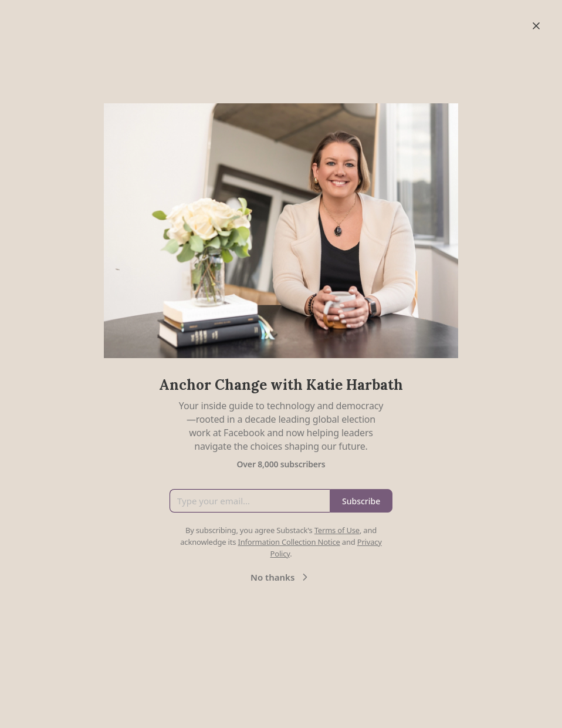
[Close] (536, 26)
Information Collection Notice (289, 542)
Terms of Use (337, 530)
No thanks (281, 577)
